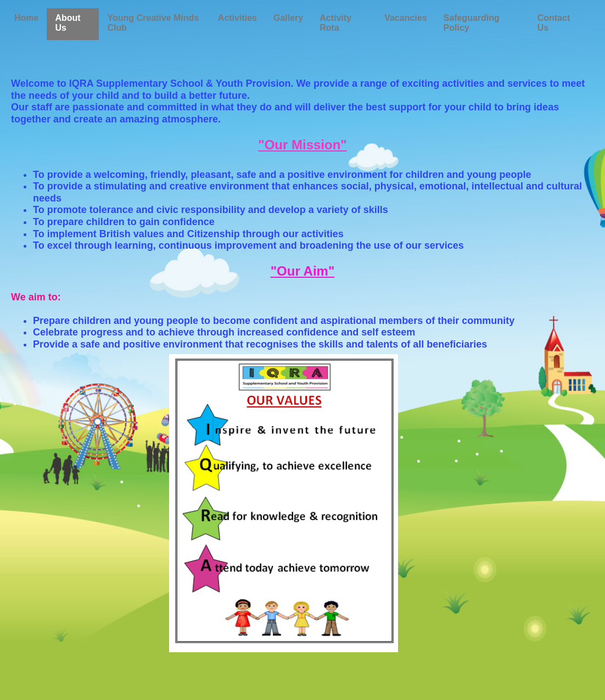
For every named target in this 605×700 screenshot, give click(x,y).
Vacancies (405, 18)
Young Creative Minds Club (153, 23)
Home (26, 18)
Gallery (288, 18)
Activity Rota (335, 23)
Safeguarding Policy (472, 23)
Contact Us (554, 23)
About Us (68, 23)
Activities (237, 18)
